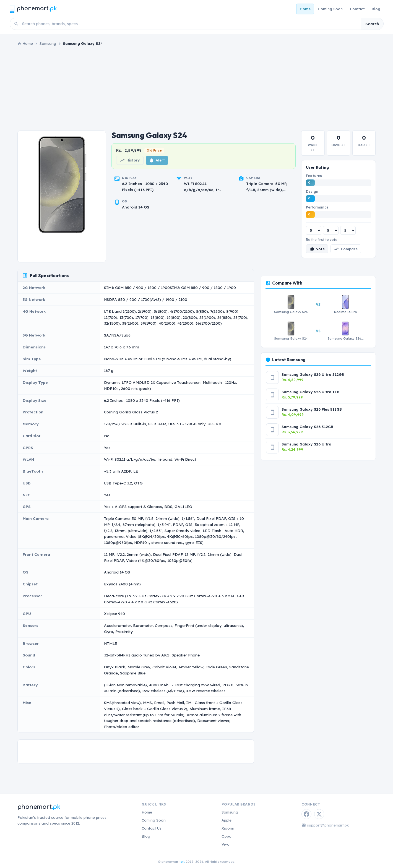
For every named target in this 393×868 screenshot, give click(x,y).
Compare (346, 249)
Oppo (227, 836)
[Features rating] (314, 230)
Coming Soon (330, 9)
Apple (227, 820)
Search (372, 24)
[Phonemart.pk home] (33, 9)
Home (305, 9)
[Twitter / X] (319, 814)
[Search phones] (190, 24)
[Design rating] (331, 230)
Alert (157, 160)
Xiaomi (228, 828)
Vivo (226, 844)
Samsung (48, 43)
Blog (376, 9)
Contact (357, 9)
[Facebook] (306, 814)
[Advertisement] (197, 88)
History (130, 160)
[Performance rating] (348, 230)
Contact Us (152, 828)
